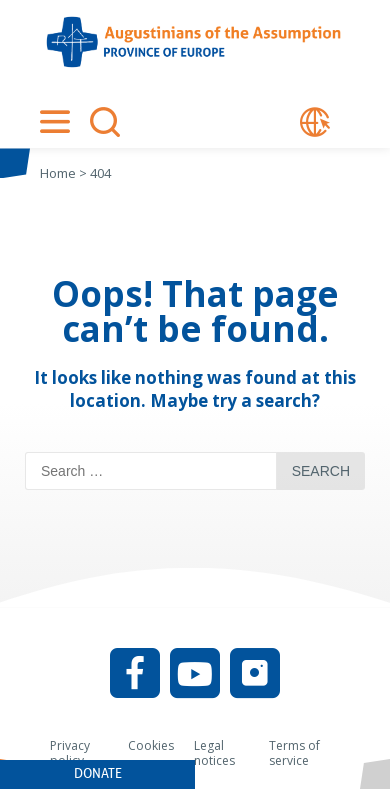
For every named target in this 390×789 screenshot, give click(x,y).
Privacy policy (70, 753)
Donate (98, 773)
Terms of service (294, 753)
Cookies (151, 745)
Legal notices (214, 753)
